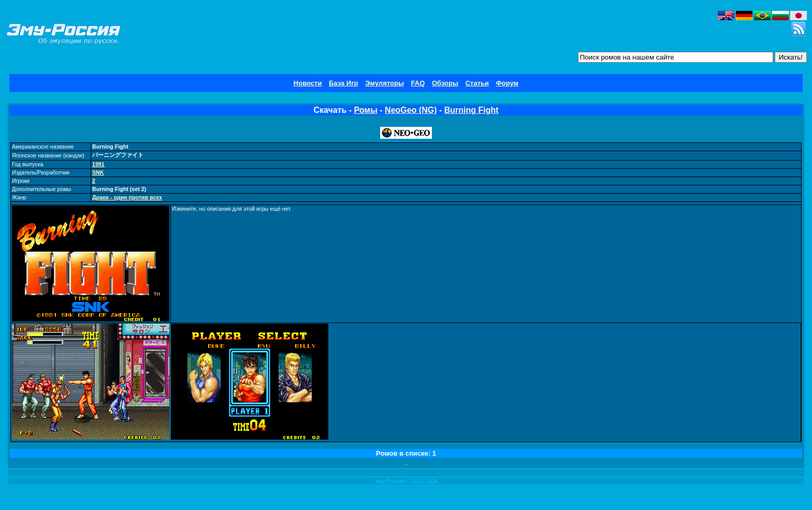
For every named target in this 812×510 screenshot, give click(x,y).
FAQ (418, 83)
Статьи (477, 83)
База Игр (344, 83)
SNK (98, 172)
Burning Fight (472, 110)
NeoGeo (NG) (411, 110)
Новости (308, 83)
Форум (507, 83)
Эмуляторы (385, 83)
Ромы (366, 110)
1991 (98, 164)
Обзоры (445, 83)
